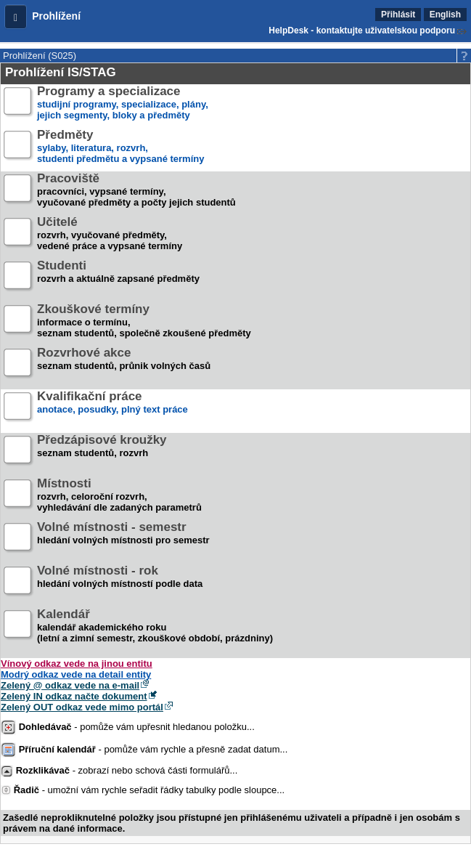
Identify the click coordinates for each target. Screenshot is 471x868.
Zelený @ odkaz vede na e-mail (70, 685)
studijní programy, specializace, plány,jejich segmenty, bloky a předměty (123, 104)
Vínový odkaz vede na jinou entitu (77, 664)
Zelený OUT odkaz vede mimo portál (82, 707)
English (445, 15)
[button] (16, 17)
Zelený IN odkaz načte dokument (74, 696)
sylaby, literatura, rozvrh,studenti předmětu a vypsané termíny (120, 147)
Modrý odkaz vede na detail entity (76, 674)
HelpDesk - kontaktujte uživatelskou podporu (362, 31)
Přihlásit (398, 15)
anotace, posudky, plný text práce (112, 409)
